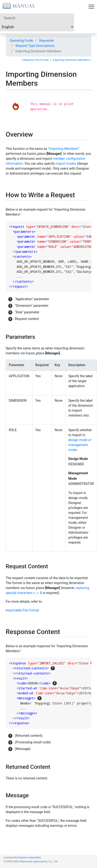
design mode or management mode (80, 445)
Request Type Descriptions (35, 46)
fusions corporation (30, 858)
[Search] (37, 18)
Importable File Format (22, 610)
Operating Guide (21, 41)
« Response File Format (35, 60)
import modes (66, 164)
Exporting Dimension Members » (72, 60)
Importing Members (64, 149)
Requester (46, 41)
